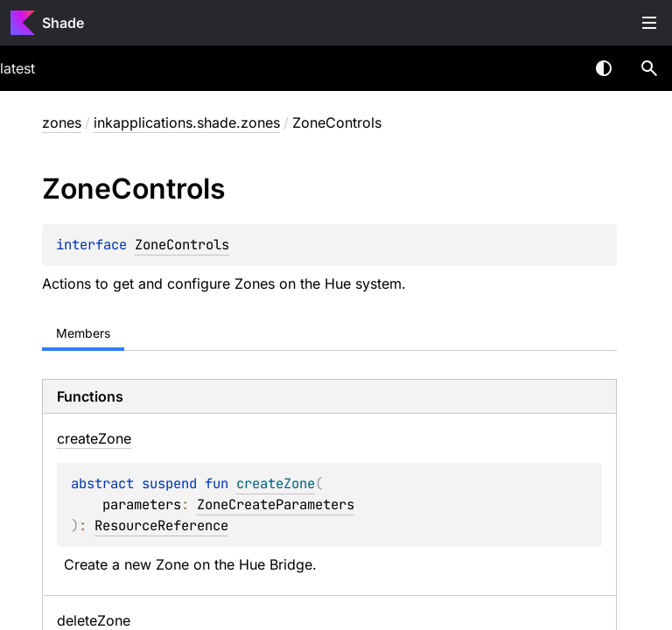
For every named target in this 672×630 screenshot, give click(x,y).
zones (62, 122)
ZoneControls (182, 245)
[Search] (649, 68)
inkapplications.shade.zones (187, 122)
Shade (63, 23)
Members (83, 333)
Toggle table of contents (649, 23)
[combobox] (558, 68)
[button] (649, 68)
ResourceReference (161, 525)
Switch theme (604, 68)
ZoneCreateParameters (276, 504)
